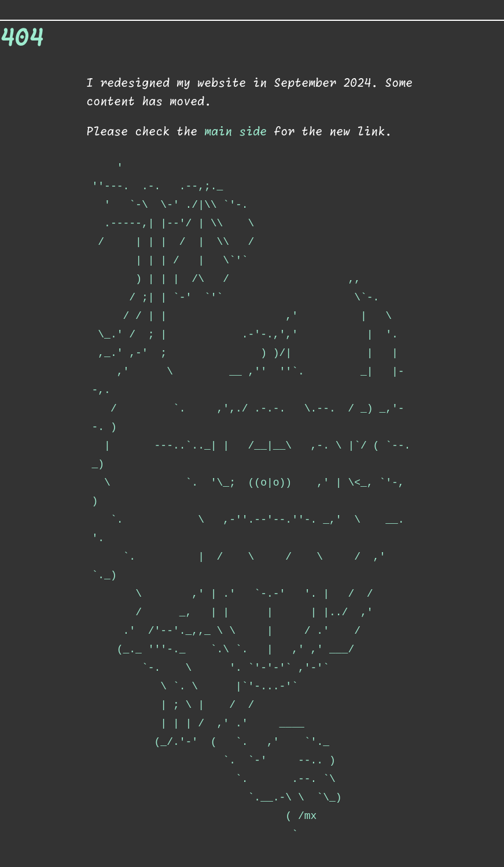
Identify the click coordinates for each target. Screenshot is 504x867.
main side (236, 132)
